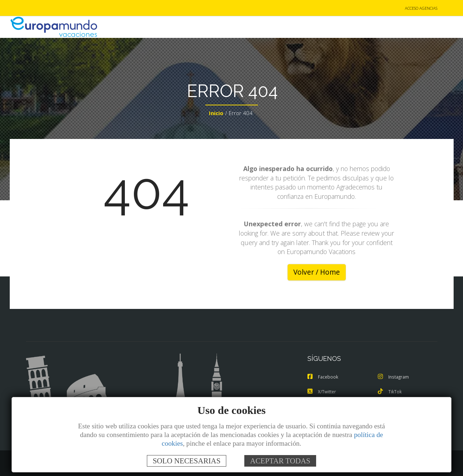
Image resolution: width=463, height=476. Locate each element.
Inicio (216, 114)
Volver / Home (317, 273)
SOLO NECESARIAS (187, 461)
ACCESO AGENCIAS (421, 8)
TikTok (390, 392)
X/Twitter (322, 392)
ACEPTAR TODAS (280, 461)
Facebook (323, 377)
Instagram (394, 377)
